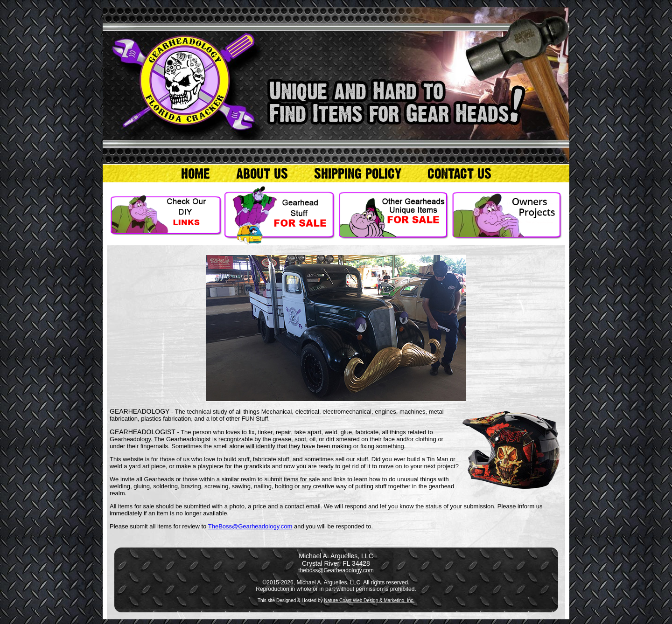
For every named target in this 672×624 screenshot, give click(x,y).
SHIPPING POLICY (358, 173)
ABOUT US (262, 173)
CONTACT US (459, 173)
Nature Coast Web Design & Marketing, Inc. (369, 600)
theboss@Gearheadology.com (336, 570)
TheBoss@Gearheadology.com (250, 526)
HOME (196, 173)
